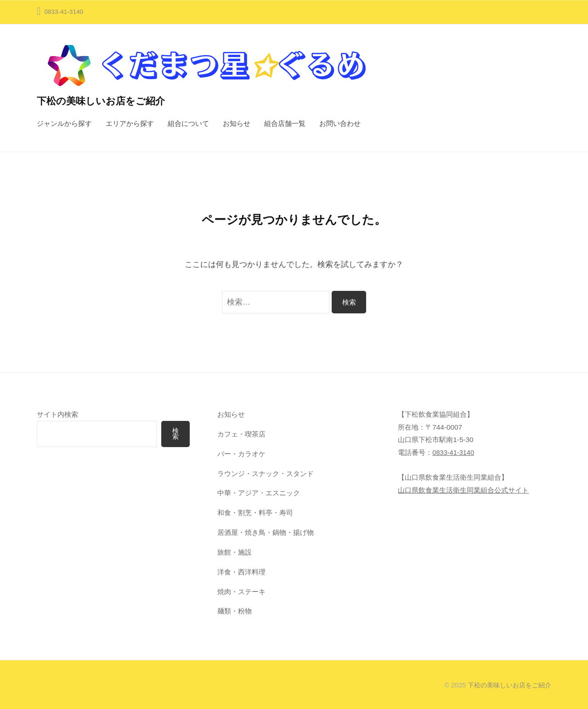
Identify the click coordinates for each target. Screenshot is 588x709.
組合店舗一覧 (285, 123)
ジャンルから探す (64, 123)
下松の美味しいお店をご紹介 (104, 101)
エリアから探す (130, 123)
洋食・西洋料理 (241, 572)
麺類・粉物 (235, 611)
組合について (188, 123)
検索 (175, 434)
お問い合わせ (340, 123)
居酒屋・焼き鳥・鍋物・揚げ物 (266, 532)
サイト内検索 (57, 414)
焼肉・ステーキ (241, 592)
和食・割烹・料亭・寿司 (255, 513)
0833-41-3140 (454, 452)
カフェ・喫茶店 (241, 434)
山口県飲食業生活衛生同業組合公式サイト (463, 490)
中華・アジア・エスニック (259, 493)
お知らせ (237, 123)
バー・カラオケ (241, 454)
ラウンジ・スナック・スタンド (266, 474)
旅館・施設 (235, 552)
